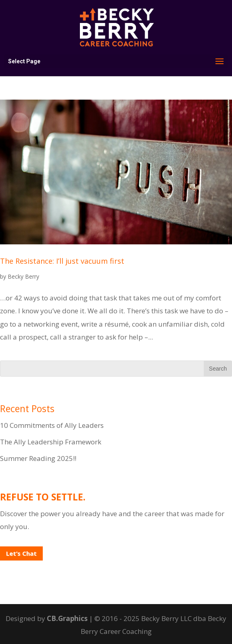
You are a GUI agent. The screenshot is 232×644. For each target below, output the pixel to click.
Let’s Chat (21, 553)
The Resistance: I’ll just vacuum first (62, 261)
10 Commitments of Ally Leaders (52, 425)
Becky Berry (23, 276)
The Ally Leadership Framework (51, 442)
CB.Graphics (67, 618)
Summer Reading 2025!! (38, 458)
